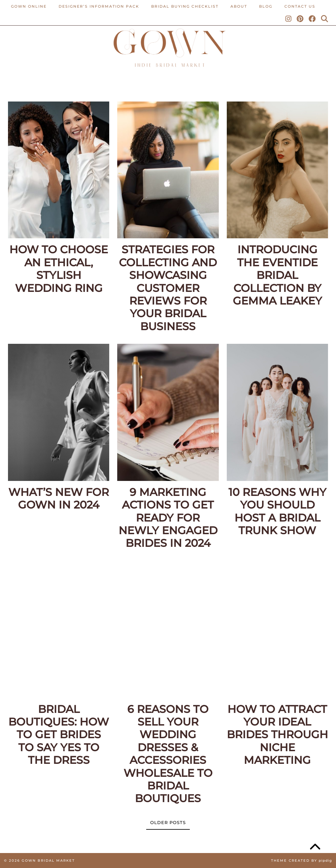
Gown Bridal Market (48, 861)
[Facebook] (313, 19)
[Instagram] (289, 19)
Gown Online (29, 6)
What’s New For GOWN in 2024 (59, 499)
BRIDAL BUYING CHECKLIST (185, 6)
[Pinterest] (300, 19)
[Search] (325, 19)
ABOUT (239, 6)
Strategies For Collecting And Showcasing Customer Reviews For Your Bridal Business (168, 288)
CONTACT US (300, 6)
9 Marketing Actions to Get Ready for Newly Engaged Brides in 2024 (168, 518)
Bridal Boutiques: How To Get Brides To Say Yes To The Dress (59, 735)
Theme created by (302, 861)
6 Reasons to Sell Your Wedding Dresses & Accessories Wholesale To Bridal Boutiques (168, 754)
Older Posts (168, 822)
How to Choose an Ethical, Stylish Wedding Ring (59, 269)
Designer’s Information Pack (99, 6)
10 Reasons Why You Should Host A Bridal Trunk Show (277, 511)
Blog (266, 6)
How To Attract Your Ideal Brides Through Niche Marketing (277, 735)
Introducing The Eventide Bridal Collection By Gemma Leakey (277, 275)
